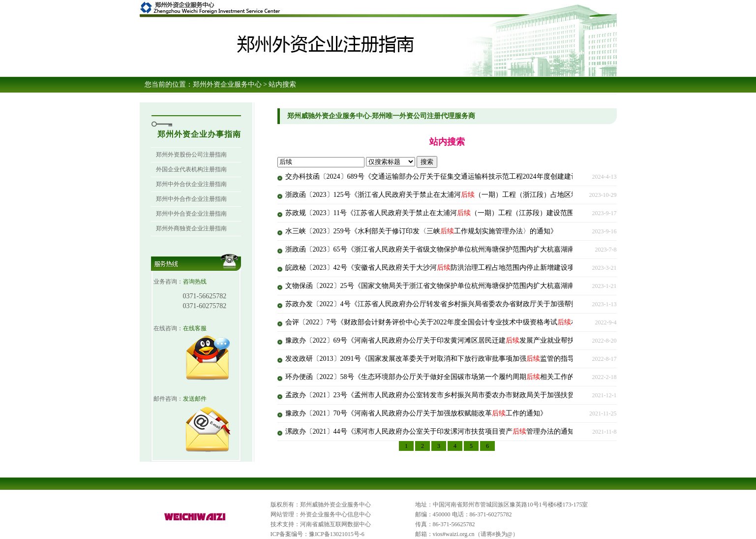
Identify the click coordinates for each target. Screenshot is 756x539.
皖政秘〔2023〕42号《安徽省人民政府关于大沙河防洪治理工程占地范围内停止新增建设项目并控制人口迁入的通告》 (471, 268)
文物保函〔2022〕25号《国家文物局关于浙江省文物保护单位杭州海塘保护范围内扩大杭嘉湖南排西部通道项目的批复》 (475, 286)
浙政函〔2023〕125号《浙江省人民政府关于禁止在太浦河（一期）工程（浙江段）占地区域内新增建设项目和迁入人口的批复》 (487, 195)
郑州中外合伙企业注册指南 (191, 184)
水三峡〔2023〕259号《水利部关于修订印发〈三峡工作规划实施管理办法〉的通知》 (421, 231)
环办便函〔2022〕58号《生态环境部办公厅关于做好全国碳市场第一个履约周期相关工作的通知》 (440, 377)
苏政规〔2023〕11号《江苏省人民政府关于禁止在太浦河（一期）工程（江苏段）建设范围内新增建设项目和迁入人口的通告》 (485, 213)
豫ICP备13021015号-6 (337, 534)
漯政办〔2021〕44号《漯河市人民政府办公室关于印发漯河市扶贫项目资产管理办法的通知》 (433, 431)
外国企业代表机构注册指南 (191, 169)
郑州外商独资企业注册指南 (191, 228)
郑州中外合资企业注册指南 (191, 214)
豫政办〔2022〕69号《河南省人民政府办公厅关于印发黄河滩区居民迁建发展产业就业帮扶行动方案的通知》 (457, 340)
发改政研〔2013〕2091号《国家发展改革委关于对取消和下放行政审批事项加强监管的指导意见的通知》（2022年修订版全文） (485, 359)
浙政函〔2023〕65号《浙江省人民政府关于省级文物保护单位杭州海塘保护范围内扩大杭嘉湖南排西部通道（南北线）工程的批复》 (492, 249)
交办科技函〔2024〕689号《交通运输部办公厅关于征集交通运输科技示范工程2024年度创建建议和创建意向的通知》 (469, 176)
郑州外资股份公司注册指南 (191, 155)
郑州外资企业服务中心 (227, 84)
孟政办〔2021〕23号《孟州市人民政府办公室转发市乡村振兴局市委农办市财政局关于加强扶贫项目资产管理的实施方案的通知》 (488, 395)
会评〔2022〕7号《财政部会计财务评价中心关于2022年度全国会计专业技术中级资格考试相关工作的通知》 (456, 322)
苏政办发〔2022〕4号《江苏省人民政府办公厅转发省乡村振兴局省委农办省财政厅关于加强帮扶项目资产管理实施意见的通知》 (487, 304)
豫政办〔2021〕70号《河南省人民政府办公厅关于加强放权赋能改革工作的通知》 (416, 413)
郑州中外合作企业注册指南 (191, 199)
